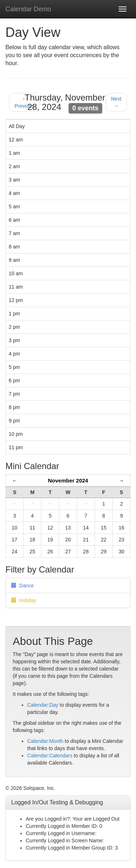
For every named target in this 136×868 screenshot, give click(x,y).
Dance (22, 586)
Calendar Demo (28, 9)
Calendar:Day (43, 705)
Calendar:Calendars (50, 756)
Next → (116, 102)
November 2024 (68, 480)
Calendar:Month (45, 741)
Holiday (24, 600)
